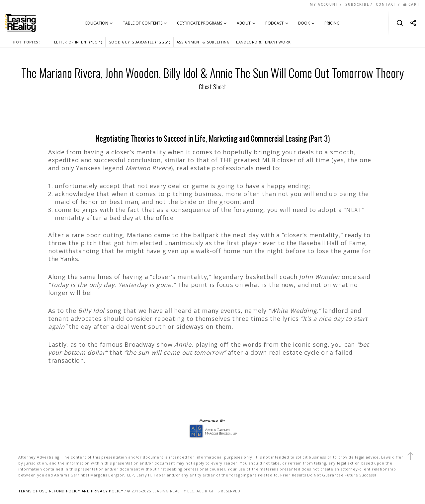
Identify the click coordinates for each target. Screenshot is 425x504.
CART (412, 4)
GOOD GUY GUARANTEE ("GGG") (139, 42)
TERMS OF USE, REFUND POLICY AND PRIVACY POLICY (71, 491)
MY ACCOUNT (324, 4)
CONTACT (386, 4)
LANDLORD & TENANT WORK (263, 42)
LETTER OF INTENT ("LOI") (78, 42)
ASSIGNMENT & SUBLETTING (203, 42)
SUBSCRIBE (357, 4)
